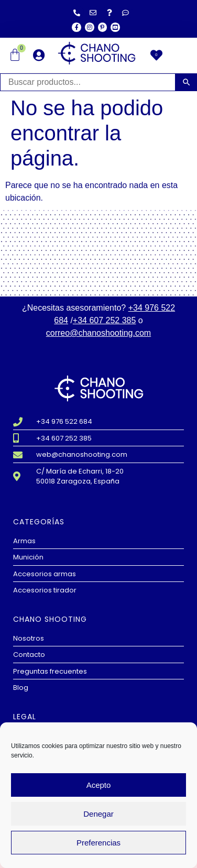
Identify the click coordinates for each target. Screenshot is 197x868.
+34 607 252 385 (105, 320)
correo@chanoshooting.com (98, 333)
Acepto (99, 785)
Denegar (98, 814)
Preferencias (98, 843)
